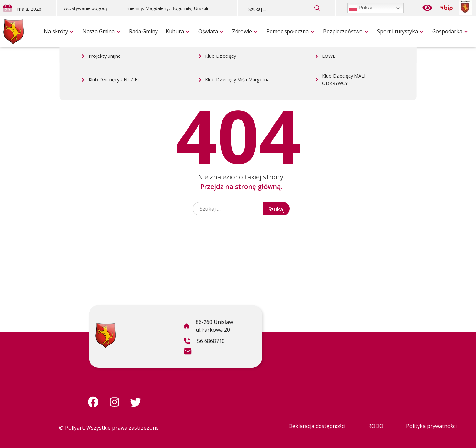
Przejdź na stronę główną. (241, 187)
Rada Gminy (143, 31)
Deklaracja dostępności (317, 426)
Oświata (208, 31)
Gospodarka (447, 31)
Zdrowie (242, 31)
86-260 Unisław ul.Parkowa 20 (208, 327)
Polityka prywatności (431, 426)
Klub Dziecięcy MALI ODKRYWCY (344, 18)
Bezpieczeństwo (343, 31)
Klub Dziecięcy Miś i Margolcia (237, 18)
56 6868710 (204, 342)
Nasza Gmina (98, 31)
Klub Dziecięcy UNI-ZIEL (114, 18)
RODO (376, 426)
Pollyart (74, 428)
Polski (361, 8)
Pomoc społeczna (287, 31)
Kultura (175, 31)
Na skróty (56, 31)
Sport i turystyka (397, 31)
